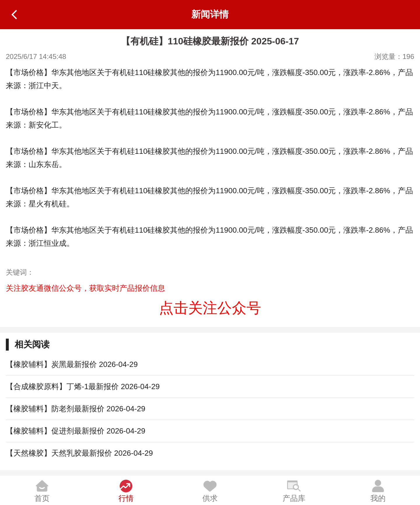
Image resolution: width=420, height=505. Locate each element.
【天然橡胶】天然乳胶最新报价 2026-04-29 (79, 453)
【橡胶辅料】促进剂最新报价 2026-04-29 (76, 431)
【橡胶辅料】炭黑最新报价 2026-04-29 (72, 364)
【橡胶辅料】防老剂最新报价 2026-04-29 (76, 409)
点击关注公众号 (210, 308)
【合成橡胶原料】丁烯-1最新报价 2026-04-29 (83, 386)
